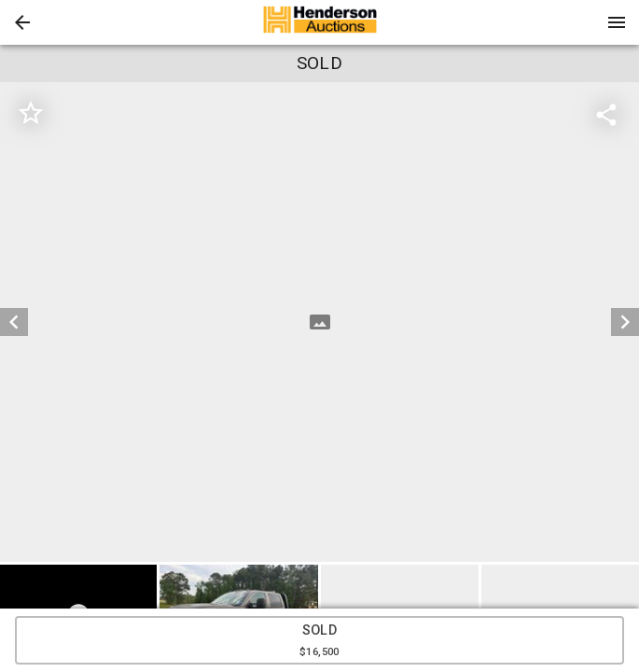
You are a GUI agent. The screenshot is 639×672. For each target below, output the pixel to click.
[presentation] (320, 22)
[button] (22, 22)
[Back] (22, 22)
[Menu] (617, 22)
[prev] (14, 322)
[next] (625, 322)
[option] (319, 322)
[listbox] (319, 322)
